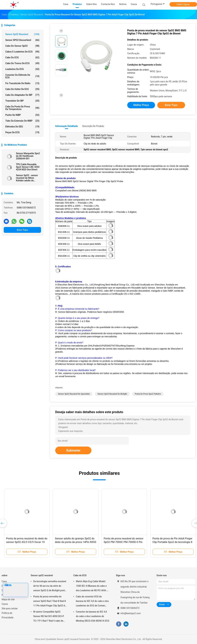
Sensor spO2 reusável (22, 34)
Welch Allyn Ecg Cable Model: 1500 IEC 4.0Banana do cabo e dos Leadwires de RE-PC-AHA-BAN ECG (91, 586)
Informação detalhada (66, 126)
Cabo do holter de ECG (22, 89)
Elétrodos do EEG (22, 127)
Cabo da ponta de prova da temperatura (22, 108)
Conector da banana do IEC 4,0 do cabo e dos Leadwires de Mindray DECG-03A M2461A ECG (93, 616)
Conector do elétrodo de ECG (22, 76)
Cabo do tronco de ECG (22, 63)
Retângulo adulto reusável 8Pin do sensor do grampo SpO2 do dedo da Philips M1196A (74, 542)
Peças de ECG (22, 132)
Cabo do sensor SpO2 (22, 46)
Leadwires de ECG (22, 69)
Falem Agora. (183, 4)
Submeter (73, 450)
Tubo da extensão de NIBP (22, 121)
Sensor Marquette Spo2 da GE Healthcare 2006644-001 (28, 156)
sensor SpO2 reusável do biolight (112, 394)
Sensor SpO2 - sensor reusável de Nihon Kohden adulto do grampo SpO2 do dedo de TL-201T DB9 (27, 178)
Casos (5, 604)
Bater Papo (22, 230)
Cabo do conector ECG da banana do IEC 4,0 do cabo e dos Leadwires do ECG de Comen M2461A (92, 602)
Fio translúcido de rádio (22, 83)
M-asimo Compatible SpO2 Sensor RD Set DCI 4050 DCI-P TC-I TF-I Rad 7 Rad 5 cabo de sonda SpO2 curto (49, 617)
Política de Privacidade (8, 615)
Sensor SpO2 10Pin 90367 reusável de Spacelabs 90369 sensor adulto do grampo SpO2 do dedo (25, 542)
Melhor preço (141, 105)
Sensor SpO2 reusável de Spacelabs (74, 394)
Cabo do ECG (22, 57)
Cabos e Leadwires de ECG (22, 52)
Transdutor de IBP (22, 101)
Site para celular (10, 608)
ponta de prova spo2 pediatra (148, 394)
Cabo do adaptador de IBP (22, 95)
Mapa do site (8, 599)
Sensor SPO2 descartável (22, 40)
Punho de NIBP (22, 115)
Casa (4, 581)
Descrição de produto (93, 126)
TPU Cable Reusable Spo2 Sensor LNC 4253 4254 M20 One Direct (28, 167)
